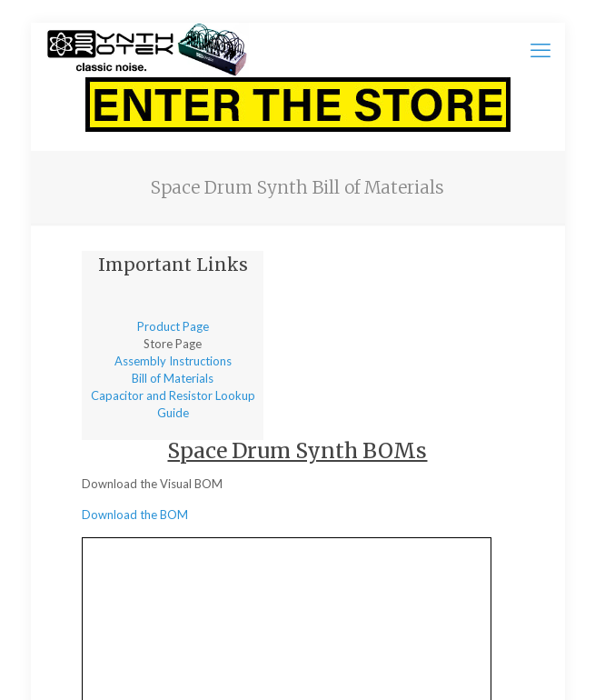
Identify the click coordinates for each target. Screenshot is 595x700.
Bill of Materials (173, 378)
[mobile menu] (540, 50)
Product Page (173, 326)
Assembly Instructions (173, 361)
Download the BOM (135, 515)
